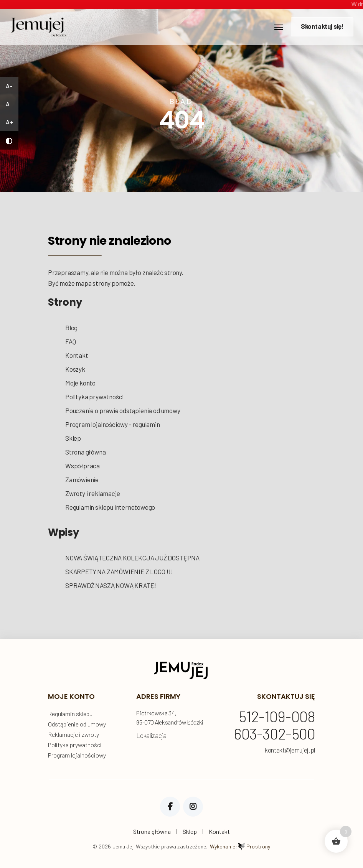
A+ (10, 122)
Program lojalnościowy (77, 755)
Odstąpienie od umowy (77, 724)
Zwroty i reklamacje (92, 493)
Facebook (170, 807)
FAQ (70, 341)
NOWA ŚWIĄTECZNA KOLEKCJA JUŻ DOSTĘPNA (132, 558)
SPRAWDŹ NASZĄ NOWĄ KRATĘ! (111, 585)
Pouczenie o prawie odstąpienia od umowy (123, 410)
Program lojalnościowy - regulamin (113, 424)
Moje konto (80, 383)
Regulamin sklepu (70, 714)
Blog (71, 328)
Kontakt (77, 355)
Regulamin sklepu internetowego (110, 507)
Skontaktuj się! (322, 26)
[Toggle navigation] (279, 27)
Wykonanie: (240, 846)
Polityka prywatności (94, 397)
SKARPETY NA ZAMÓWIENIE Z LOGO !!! (119, 572)
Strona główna (86, 452)
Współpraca (82, 466)
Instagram (193, 807)
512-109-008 (277, 717)
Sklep (73, 438)
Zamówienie (82, 479)
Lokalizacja (151, 735)
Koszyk (75, 369)
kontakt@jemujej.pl (290, 750)
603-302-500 (274, 734)
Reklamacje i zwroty (73, 734)
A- (9, 86)
